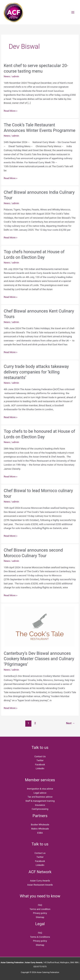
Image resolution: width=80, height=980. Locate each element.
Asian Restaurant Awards (40, 885)
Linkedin (40, 768)
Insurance (40, 805)
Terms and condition (40, 909)
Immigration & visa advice (40, 789)
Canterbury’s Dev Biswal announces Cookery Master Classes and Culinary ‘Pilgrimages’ (39, 659)
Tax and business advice (40, 797)
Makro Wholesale (40, 829)
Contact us (40, 853)
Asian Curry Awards (40, 881)
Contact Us (40, 756)
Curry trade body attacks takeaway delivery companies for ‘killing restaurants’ (36, 372)
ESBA (40, 833)
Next (70, 723)
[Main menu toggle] (73, 12)
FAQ (40, 905)
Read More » (11, 110)
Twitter (40, 760)
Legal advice (40, 793)
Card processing (40, 809)
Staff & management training (40, 801)
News (7, 76)
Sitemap (40, 917)
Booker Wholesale (40, 825)
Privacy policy (40, 913)
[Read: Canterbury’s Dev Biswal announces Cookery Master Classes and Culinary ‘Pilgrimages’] (40, 627)
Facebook (40, 765)
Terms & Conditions (40, 937)
